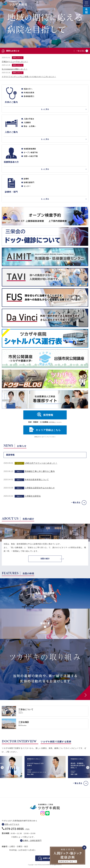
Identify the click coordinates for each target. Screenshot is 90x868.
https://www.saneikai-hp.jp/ (45, 711)
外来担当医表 (29, 93)
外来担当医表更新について (37, 480)
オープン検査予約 (31, 152)
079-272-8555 (14, 829)
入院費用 (27, 123)
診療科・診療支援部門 (32, 840)
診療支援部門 (29, 182)
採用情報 (48, 415)
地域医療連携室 (30, 149)
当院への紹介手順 (31, 156)
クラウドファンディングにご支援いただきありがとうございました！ (29, 77)
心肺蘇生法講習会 (33, 496)
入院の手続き (29, 119)
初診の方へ (28, 89)
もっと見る (45, 109)
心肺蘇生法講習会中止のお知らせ (40, 488)
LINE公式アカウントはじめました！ (41, 463)
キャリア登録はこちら (48, 430)
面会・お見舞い (30, 126)
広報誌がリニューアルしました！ (15, 62)
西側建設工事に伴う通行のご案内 (40, 471)
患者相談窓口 (29, 96)
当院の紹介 (45, 559)
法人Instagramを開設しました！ (15, 69)
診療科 (26, 179)
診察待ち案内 (47, 858)
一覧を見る (80, 51)
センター (27, 186)
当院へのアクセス (12, 824)
